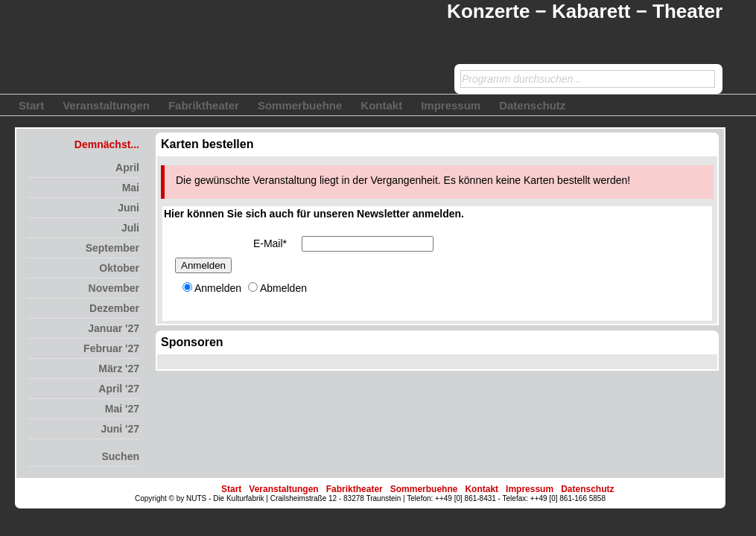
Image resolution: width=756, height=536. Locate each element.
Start (31, 105)
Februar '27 (111, 348)
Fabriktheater (204, 105)
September (112, 248)
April (127, 167)
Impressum (451, 105)
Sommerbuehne (300, 105)
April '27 (119, 389)
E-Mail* (270, 243)
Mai (131, 188)
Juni (128, 208)
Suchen (120, 456)
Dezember (114, 308)
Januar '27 (114, 328)
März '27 (119, 368)
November (114, 288)
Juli (130, 228)
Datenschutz (532, 105)
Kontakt (381, 105)
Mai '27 (122, 409)
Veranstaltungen (106, 105)
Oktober (119, 268)
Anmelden (203, 265)
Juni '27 (120, 429)
